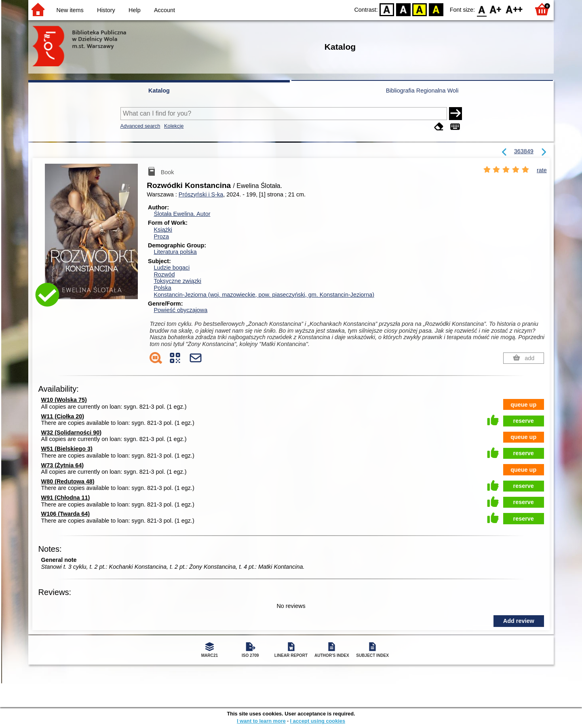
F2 (514, 9)
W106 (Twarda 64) (66, 514)
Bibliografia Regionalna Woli (422, 91)
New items (70, 10)
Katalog (159, 91)
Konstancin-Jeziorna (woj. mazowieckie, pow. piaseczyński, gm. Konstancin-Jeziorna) (264, 295)
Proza (161, 236)
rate (542, 170)
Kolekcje (174, 126)
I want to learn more (261, 721)
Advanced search (140, 126)
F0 (482, 9)
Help (135, 10)
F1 (496, 9)
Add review (519, 621)
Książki (163, 230)
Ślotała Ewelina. (182, 214)
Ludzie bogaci (172, 268)
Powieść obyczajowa (180, 310)
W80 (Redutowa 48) (68, 481)
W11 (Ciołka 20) (63, 416)
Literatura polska (175, 252)
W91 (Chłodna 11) (66, 498)
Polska (162, 288)
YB (420, 9)
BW (403, 9)
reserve (524, 421)
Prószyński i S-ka (201, 194)
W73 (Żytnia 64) (63, 465)
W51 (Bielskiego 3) (67, 449)
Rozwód (164, 274)
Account (164, 10)
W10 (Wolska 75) (64, 400)
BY (436, 9)
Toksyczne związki (177, 281)
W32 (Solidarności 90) (72, 433)
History (106, 10)
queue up (523, 405)
